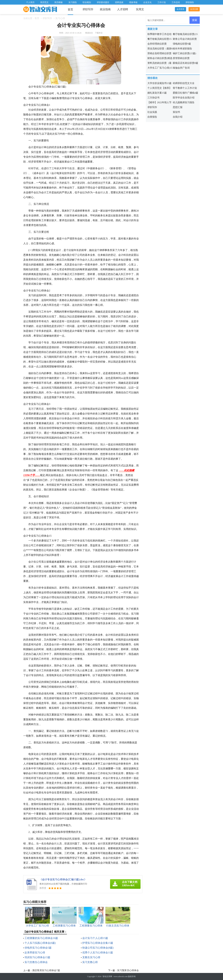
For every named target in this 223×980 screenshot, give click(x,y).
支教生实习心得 (91, 957)
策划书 (176, 112)
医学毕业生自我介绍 (184, 98)
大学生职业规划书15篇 (159, 83)
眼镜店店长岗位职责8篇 (185, 63)
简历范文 (44, 2)
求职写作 (88, 9)
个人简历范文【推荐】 (159, 88)
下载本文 (99, 33)
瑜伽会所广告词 (181, 68)
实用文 (140, 9)
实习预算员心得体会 (128, 970)
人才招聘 (123, 9)
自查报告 (152, 117)
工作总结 (176, 2)
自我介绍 (178, 117)
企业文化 (147, 2)
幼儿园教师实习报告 (184, 102)
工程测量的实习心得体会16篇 (41, 938)
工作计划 (162, 2)
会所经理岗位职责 (157, 44)
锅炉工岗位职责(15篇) (184, 53)
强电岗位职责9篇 (182, 44)
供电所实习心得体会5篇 (38, 948)
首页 (70, 10)
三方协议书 (153, 98)
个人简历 (30, 2)
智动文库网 (107, 976)
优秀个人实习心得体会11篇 (98, 953)
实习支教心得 (90, 962)
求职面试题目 (103, 2)
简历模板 (59, 2)
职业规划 (87, 2)
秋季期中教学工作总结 (159, 34)
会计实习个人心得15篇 (95, 938)
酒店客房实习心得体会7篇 (46, 970)
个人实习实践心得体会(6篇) (40, 943)
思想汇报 (178, 107)
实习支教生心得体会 (36, 962)
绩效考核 (133, 2)
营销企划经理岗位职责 (159, 53)
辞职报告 (190, 2)
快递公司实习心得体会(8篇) (98, 948)
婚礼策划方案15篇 (157, 93)
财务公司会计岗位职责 (185, 39)
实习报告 (73, 2)
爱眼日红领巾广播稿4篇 (185, 93)
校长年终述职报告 (182, 49)
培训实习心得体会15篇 (37, 957)
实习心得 (60, 18)
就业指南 (105, 9)
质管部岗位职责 (181, 58)
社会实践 (152, 112)
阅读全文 (89, 33)
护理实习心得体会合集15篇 (98, 943)
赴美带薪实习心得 (35, 953)
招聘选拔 (119, 2)
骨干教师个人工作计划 (185, 88)
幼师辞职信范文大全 (184, 83)
